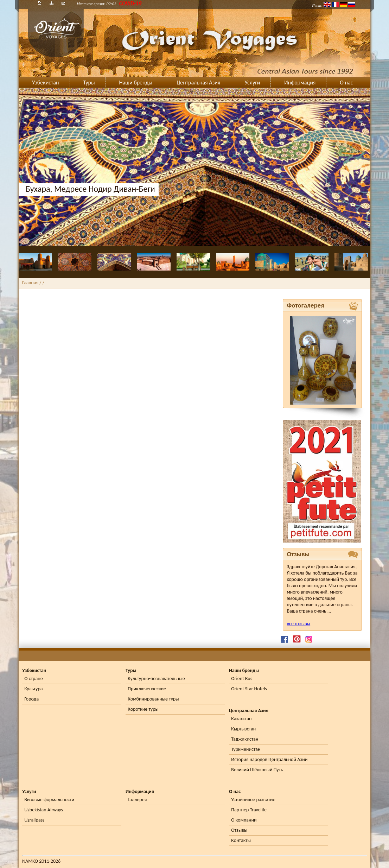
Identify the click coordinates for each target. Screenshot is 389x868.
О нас (346, 83)
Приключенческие (147, 689)
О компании (244, 820)
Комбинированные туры (153, 699)
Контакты (241, 840)
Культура (33, 689)
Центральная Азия (198, 83)
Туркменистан (246, 749)
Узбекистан (46, 83)
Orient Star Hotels (249, 689)
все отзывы (298, 624)
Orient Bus (242, 679)
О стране (33, 679)
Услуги (252, 83)
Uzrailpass (34, 820)
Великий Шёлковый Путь (257, 770)
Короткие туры (143, 709)
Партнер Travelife (249, 810)
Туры (89, 83)
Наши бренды (136, 83)
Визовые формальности (49, 800)
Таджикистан (245, 739)
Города (31, 699)
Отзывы (239, 830)
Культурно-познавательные (156, 679)
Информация (300, 83)
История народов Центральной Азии (269, 759)
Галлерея (137, 800)
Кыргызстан (243, 729)
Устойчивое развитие (253, 800)
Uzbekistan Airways (44, 810)
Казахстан (241, 719)
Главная (30, 283)
